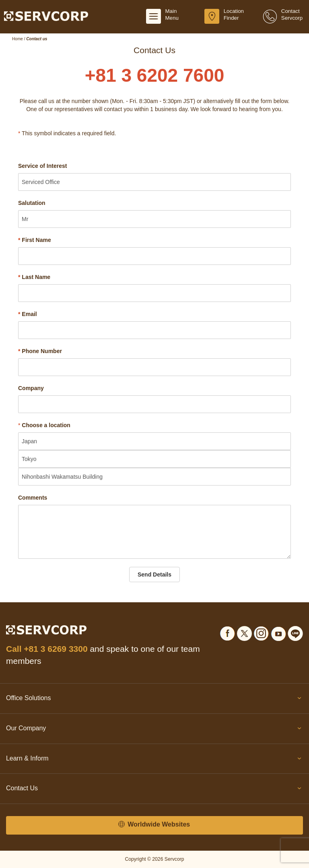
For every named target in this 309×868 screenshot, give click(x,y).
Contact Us (154, 790)
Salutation (32, 203)
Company (31, 388)
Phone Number (40, 351)
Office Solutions (154, 700)
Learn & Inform (154, 760)
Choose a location (46, 425)
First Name (35, 240)
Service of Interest (42, 166)
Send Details (154, 575)
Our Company (154, 730)
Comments (33, 498)
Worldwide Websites (154, 825)
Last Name (34, 277)
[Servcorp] (46, 16)
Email (28, 314)
